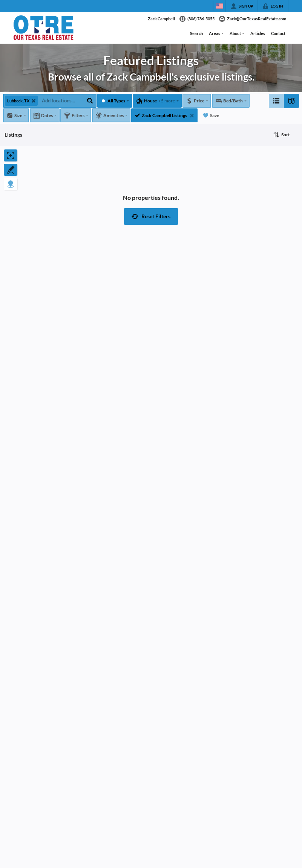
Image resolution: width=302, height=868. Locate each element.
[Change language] (219, 6)
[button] (151, 216)
